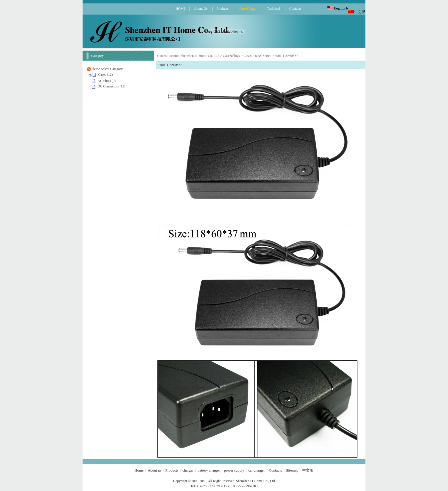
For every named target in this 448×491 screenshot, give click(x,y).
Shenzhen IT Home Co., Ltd (200, 56)
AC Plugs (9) (107, 81)
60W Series (263, 56)
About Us (201, 9)
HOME (181, 9)
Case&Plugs (248, 9)
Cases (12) (106, 75)
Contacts (295, 9)
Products (223, 9)
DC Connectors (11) (112, 86)
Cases (247, 56)
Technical (273, 9)
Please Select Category (107, 69)
